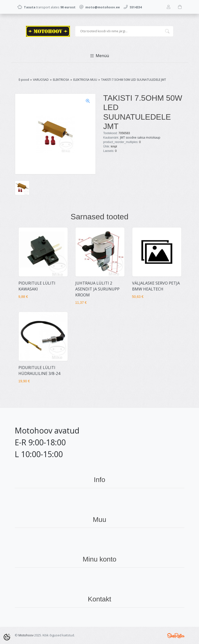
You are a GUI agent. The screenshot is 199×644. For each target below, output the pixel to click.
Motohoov (26, 635)
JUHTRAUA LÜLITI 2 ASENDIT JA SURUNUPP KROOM (97, 289)
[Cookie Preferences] (7, 637)
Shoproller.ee (176, 636)
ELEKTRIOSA (61, 80)
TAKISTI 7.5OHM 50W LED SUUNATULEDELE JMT (134, 80)
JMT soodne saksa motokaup (140, 137)
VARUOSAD (41, 80)
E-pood (24, 80)
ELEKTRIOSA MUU (85, 80)
